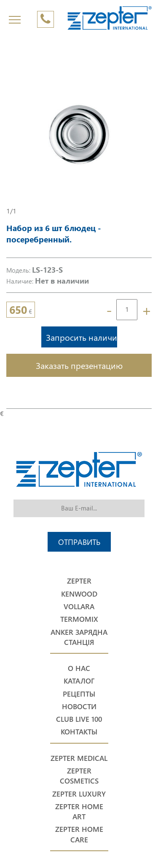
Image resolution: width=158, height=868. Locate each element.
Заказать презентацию (79, 365)
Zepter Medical (79, 758)
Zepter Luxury (79, 794)
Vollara (79, 606)
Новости (79, 706)
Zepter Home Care (79, 834)
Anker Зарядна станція (79, 637)
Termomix (79, 619)
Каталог (79, 681)
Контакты (79, 732)
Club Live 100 (79, 719)
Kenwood (79, 594)
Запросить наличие (82, 337)
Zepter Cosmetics (79, 776)
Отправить (79, 542)
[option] (79, 134)
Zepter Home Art (79, 811)
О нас (79, 668)
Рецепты (79, 694)
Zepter (79, 581)
